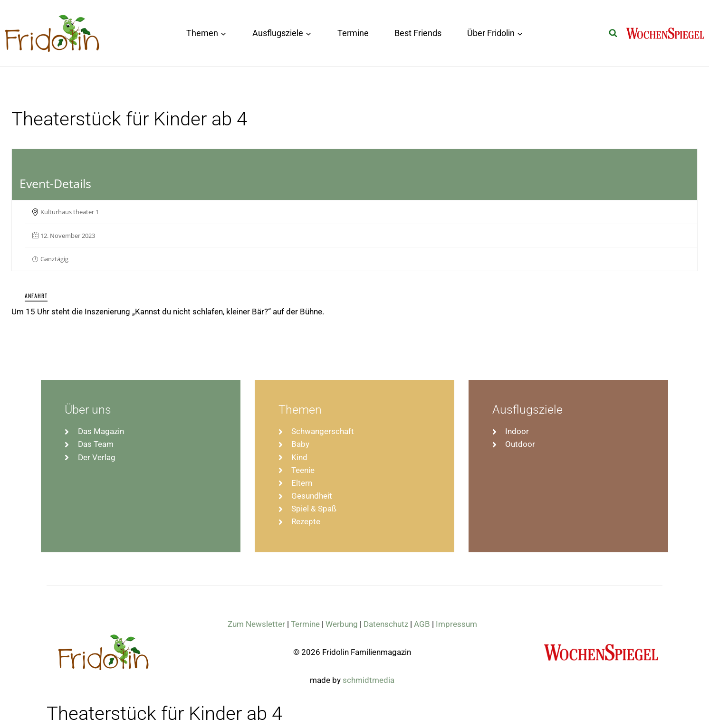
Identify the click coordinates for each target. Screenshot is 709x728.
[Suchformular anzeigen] (613, 33)
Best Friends (418, 33)
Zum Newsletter (256, 624)
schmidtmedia (369, 680)
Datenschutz (386, 624)
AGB (422, 624)
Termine (353, 33)
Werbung (342, 624)
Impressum (456, 624)
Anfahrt (36, 296)
